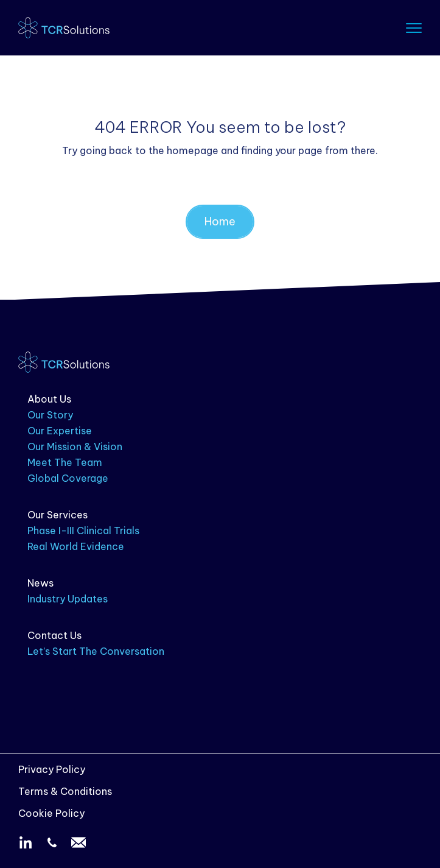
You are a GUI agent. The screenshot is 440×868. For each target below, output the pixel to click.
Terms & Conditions (65, 791)
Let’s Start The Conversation (96, 651)
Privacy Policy (52, 769)
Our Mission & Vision (75, 446)
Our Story (50, 415)
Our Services (58, 515)
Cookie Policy (51, 813)
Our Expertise (60, 431)
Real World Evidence (76, 546)
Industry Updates (68, 599)
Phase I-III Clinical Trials (83, 531)
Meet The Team (65, 462)
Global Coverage (68, 478)
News (40, 583)
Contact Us (54, 635)
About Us (49, 399)
